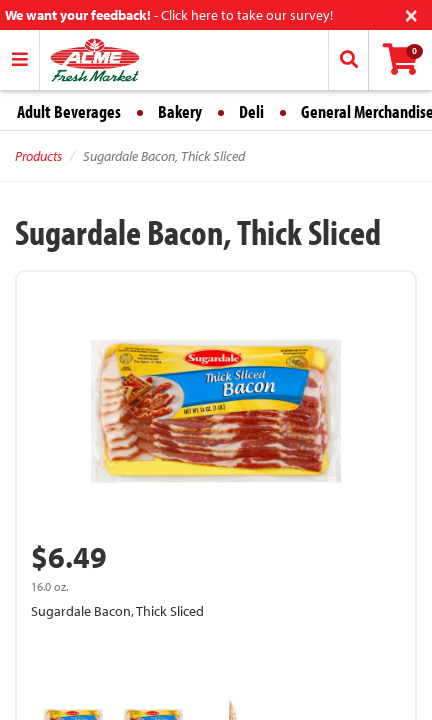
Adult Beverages (69, 111)
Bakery (180, 111)
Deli (251, 111)
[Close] (411, 13)
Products (38, 156)
